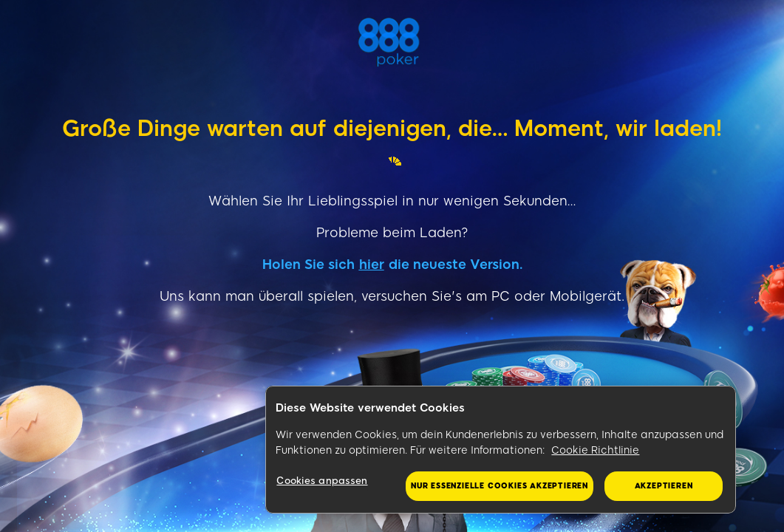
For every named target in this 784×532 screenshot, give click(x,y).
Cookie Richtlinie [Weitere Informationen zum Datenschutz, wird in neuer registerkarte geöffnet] (595, 450)
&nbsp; (1, 418)
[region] (501, 450)
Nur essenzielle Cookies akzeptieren (500, 486)
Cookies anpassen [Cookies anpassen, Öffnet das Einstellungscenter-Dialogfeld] (322, 481)
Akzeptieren (664, 486)
